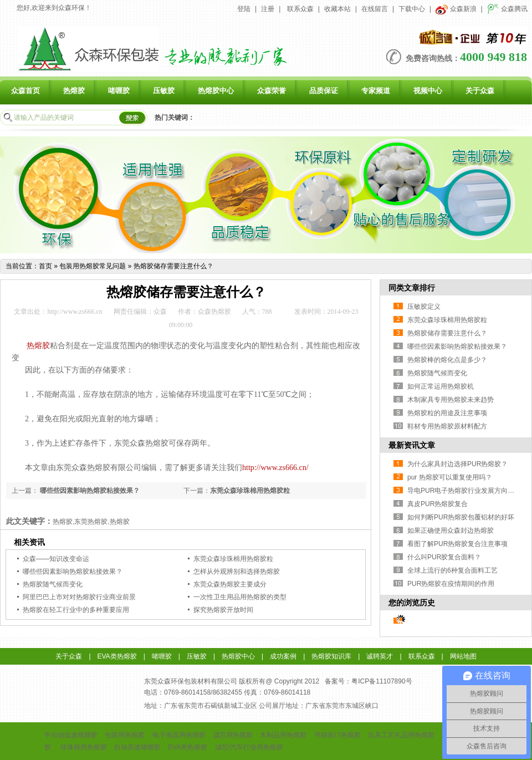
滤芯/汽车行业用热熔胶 (249, 747)
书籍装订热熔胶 (337, 735)
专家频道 (376, 91)
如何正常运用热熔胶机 (441, 386)
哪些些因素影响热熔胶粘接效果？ (89, 491)
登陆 (244, 9)
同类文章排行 (412, 288)
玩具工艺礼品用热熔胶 (401, 735)
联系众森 (300, 9)
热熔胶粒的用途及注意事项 (447, 413)
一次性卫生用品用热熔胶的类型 (240, 597)
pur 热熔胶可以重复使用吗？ (450, 477)
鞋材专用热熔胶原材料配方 (447, 426)
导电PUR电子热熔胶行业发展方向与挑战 (467, 491)
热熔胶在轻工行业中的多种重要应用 (76, 610)
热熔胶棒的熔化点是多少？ (447, 360)
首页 (45, 266)
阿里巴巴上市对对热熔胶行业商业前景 (79, 597)
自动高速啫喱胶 (137, 747)
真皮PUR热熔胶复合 (438, 504)
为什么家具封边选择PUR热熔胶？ (457, 464)
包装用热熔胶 (125, 735)
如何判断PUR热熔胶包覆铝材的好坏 (461, 517)
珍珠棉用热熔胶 (84, 747)
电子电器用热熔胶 (179, 735)
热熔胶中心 (216, 91)
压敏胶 (164, 91)
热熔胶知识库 (331, 656)
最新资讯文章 (412, 445)
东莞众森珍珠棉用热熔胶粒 (250, 491)
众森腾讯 (507, 9)
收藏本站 (337, 9)
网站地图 (463, 656)
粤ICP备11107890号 (382, 681)
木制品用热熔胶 (283, 735)
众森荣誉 (272, 91)
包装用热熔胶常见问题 (93, 266)
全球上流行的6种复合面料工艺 (452, 570)
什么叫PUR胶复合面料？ (444, 557)
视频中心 (428, 91)
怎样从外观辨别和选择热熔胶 (237, 572)
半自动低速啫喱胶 (71, 735)
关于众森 (480, 91)
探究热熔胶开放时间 (223, 610)
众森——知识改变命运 (56, 559)
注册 (268, 9)
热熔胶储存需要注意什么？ (173, 266)
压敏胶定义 (424, 307)
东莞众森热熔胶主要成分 (230, 584)
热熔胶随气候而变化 (53, 584)
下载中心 (412, 9)
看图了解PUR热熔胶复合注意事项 (457, 544)
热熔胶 (74, 91)
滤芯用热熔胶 (233, 735)
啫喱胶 (119, 91)
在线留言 (375, 9)
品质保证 (324, 91)
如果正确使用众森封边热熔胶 (451, 531)
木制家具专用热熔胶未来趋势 (451, 400)
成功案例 (283, 656)
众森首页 (25, 91)
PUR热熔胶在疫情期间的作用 (451, 584)
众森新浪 (456, 9)
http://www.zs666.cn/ (275, 468)
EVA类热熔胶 (117, 656)
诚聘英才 (380, 656)
